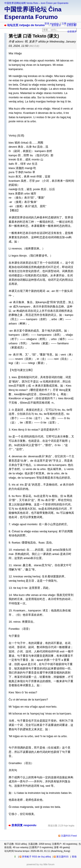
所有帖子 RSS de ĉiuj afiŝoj (37, 857)
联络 (74, 857)
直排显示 (56, 25)
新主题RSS (62, 857)
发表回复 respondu (24, 825)
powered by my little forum (40, 864)
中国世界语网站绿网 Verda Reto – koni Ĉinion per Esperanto (36, 3)
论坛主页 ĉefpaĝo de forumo (26, 25)
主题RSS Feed (69, 836)
